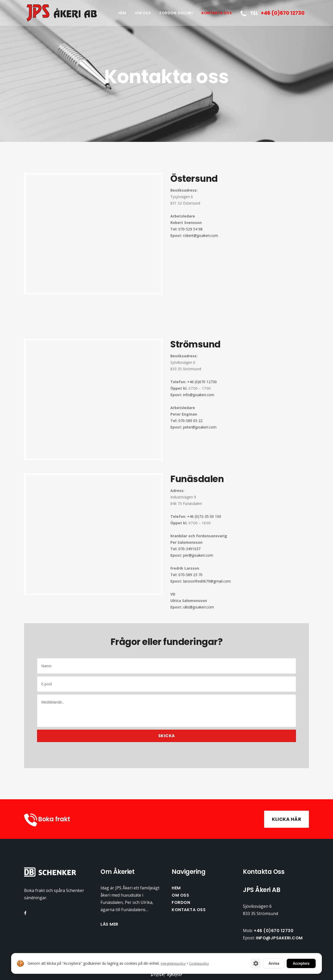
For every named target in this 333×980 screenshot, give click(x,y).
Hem (176, 888)
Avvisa (274, 963)
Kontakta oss (189, 910)
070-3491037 (189, 549)
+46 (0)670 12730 (201, 382)
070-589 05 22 (190, 421)
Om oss (180, 895)
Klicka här (287, 819)
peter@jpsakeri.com (200, 427)
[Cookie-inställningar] (256, 963)
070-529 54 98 (190, 229)
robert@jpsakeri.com (201, 235)
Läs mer (109, 924)
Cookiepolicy (199, 963)
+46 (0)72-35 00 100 (204, 516)
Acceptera (301, 963)
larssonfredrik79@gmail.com (207, 581)
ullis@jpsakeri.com (198, 607)
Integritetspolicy (173, 963)
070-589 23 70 (190, 575)
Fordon (181, 902)
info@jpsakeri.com (199, 395)
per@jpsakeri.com (198, 555)
